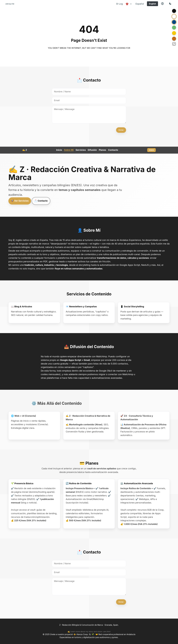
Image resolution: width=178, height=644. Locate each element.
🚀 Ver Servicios (20, 201)
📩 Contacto (41, 201)
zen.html (107, 632)
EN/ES (152, 150)
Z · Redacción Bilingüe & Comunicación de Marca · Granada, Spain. (89, 625)
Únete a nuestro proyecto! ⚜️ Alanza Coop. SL (71, 634)
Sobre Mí (69, 150)
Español (140, 4)
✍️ (25, 150)
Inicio (59, 150)
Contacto (113, 150)
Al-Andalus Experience (129, 240)
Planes (102, 150)
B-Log (120, 4)
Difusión (92, 150)
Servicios (81, 150)
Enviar (121, 130)
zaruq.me (10, 4)
